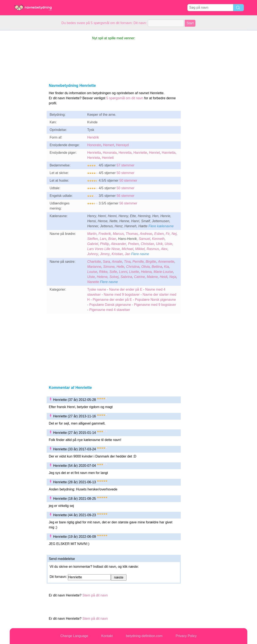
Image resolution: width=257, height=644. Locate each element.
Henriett (108, 158)
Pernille (138, 262)
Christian (147, 244)
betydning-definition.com (144, 636)
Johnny (93, 254)
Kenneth (158, 239)
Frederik (105, 234)
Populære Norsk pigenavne (155, 300)
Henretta (125, 153)
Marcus (118, 234)
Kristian (117, 254)
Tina (127, 262)
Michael (127, 249)
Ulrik (159, 244)
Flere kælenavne (161, 226)
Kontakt (107, 636)
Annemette (166, 262)
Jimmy (105, 254)
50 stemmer (125, 173)
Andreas (146, 234)
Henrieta (94, 158)
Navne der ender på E (126, 289)
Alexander (118, 244)
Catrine (139, 277)
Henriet (155, 153)
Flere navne (140, 254)
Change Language (74, 636)
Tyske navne (97, 289)
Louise (92, 272)
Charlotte (94, 262)
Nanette (93, 282)
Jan (128, 254)
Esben (159, 234)
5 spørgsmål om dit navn (125, 98)
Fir (168, 234)
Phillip (104, 244)
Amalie (117, 262)
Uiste (168, 244)
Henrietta (94, 153)
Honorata (110, 153)
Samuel (144, 239)
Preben (133, 244)
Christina (133, 267)
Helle (120, 267)
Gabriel (93, 244)
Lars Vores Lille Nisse (103, 249)
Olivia (145, 267)
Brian (112, 239)
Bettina (157, 267)
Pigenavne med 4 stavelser (110, 310)
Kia (167, 267)
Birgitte (151, 262)
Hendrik (93, 137)
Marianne (94, 267)
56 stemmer (125, 196)
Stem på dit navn (95, 595)
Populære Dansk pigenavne (110, 305)
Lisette (134, 272)
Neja (173, 277)
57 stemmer (125, 165)
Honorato (94, 145)
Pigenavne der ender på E (112, 300)
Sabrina (126, 277)
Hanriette (140, 153)
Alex (164, 249)
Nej (174, 234)
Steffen (93, 239)
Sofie (113, 272)
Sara (106, 262)
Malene (152, 277)
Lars (103, 239)
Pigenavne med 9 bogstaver (155, 305)
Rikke (103, 272)
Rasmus (153, 249)
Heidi (163, 277)
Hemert (109, 145)
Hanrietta (169, 153)
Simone (109, 267)
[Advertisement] (27, 94)
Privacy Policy (186, 636)
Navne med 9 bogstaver (122, 295)
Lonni (123, 272)
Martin (92, 234)
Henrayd (122, 145)
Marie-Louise (163, 272)
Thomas (132, 234)
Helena (146, 272)
